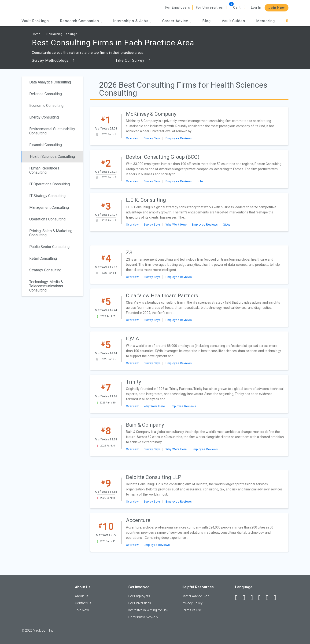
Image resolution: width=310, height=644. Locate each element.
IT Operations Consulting (50, 184)
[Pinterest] (269, 598)
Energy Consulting (44, 117)
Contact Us (83, 603)
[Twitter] (254, 598)
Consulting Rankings (62, 34)
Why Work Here (176, 225)
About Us (82, 596)
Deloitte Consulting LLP (154, 477)
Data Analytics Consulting (50, 82)
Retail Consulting (43, 258)
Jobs (200, 181)
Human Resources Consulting (44, 170)
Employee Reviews (179, 138)
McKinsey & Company (151, 114)
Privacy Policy (192, 603)
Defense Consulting (46, 94)
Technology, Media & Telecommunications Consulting (46, 286)
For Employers (178, 7)
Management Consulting (49, 207)
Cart (237, 7)
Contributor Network (143, 617)
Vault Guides (233, 21)
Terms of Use (192, 610)
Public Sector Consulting (49, 247)
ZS (129, 253)
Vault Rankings (35, 21)
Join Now (277, 8)
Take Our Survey (133, 61)
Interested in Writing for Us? (148, 610)
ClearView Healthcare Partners (162, 296)
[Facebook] (238, 598)
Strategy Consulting (45, 270)
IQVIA (133, 339)
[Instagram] (262, 598)
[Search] (287, 21)
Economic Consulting (46, 106)
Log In (256, 7)
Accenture (138, 520)
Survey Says (152, 138)
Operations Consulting (47, 219)
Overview (132, 138)
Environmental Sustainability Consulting (52, 131)
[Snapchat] (277, 598)
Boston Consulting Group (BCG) (163, 157)
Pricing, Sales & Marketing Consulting (51, 233)
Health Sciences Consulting (52, 157)
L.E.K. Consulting (146, 200)
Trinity (133, 382)
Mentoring (266, 21)
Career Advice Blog (196, 596)
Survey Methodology (53, 61)
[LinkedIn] (246, 598)
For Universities (209, 7)
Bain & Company (145, 425)
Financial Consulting (46, 145)
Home (36, 34)
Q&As (227, 225)
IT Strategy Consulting (47, 196)
